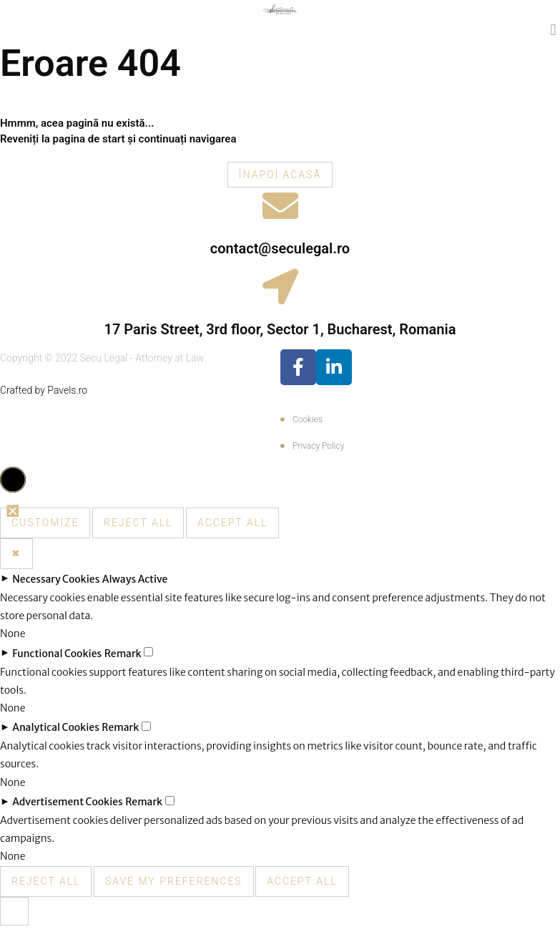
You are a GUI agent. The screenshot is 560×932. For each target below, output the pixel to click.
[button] (553, 30)
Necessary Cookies (56, 579)
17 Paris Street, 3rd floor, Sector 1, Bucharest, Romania (280, 329)
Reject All (138, 523)
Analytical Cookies (56, 727)
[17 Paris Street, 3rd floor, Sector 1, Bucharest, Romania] (280, 286)
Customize (45, 523)
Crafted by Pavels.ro (44, 390)
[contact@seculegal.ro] (280, 205)
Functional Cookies (57, 654)
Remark (123, 654)
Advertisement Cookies (68, 802)
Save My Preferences (174, 881)
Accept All (232, 523)
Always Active (135, 579)
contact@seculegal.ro (280, 248)
